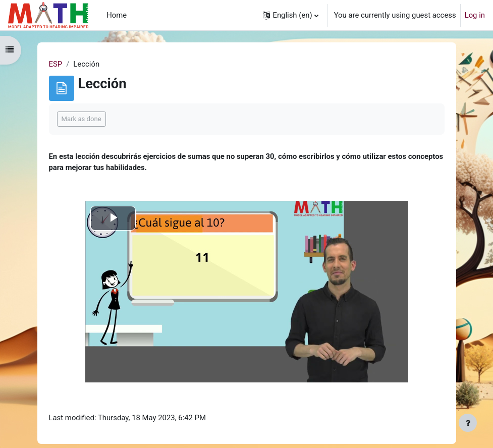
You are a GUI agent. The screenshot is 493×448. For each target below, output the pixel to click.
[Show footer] (468, 423)
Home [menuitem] (117, 15)
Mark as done (81, 119)
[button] (290, 15)
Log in (475, 15)
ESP (56, 64)
